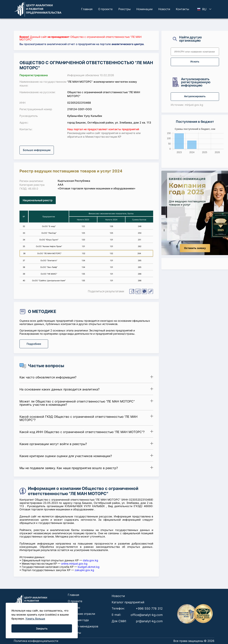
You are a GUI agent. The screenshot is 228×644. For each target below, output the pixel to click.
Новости (164, 9)
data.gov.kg (91, 560)
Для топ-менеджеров (83, 626)
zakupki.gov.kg (84, 570)
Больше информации (37, 150)
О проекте (105, 9)
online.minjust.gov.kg (74, 564)
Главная (87, 9)
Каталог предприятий (128, 602)
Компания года (78, 620)
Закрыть (42, 628)
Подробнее (34, 344)
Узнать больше (35, 619)
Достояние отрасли (81, 614)
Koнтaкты (182, 9)
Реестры (125, 9)
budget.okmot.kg (89, 567)
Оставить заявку (195, 248)
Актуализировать (195, 96)
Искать (195, 62)
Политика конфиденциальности (36, 641)
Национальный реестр (38, 200)
